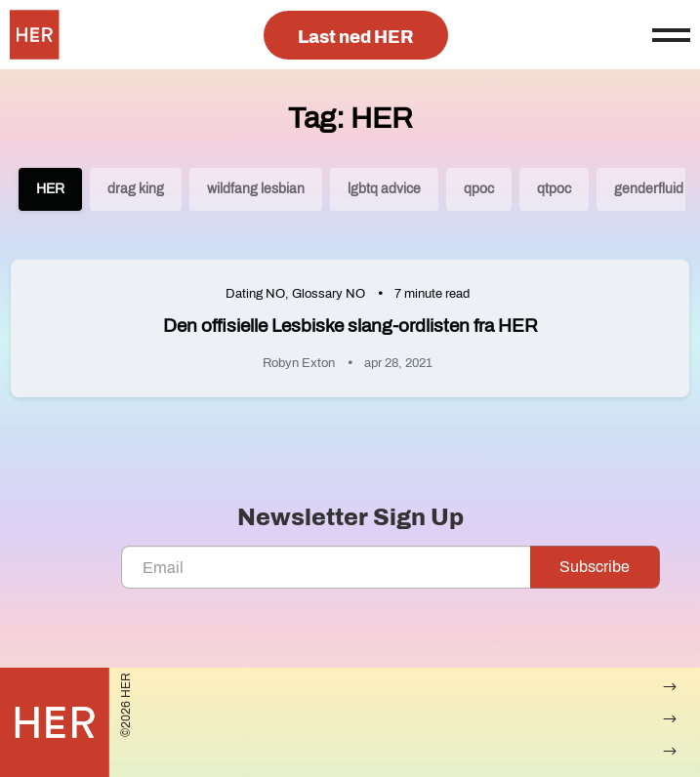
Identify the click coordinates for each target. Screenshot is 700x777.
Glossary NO (329, 294)
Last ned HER (356, 37)
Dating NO (255, 294)
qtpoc (554, 189)
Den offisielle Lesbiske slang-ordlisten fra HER (350, 326)
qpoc (479, 189)
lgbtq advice (384, 189)
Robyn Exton (299, 363)
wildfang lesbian (256, 189)
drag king (136, 189)
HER (50, 189)
